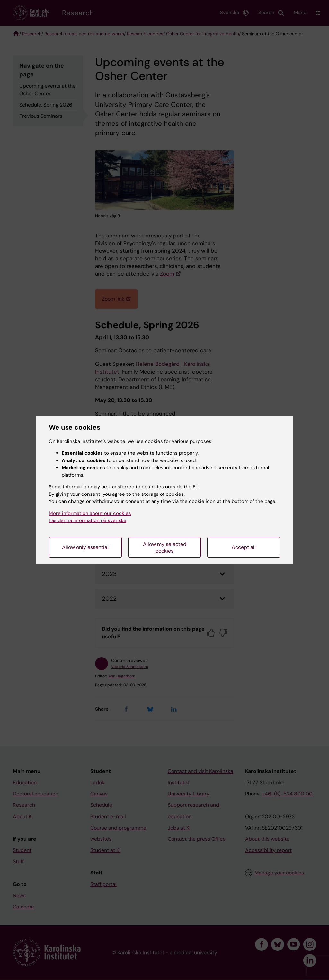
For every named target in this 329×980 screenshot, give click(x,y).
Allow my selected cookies (165, 547)
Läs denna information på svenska (88, 520)
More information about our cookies (90, 513)
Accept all (244, 547)
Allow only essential (85, 547)
